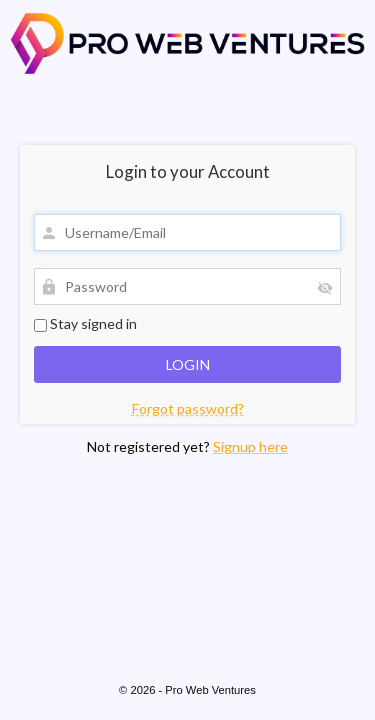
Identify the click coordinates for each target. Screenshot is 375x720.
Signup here (250, 446)
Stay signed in (85, 323)
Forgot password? (188, 408)
